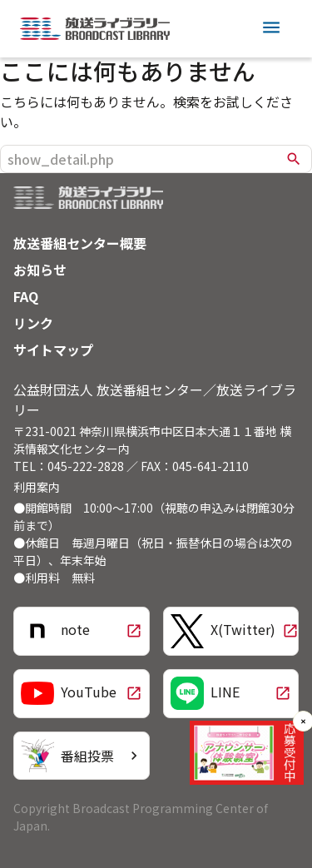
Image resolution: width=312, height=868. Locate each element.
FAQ (26, 296)
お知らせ (40, 270)
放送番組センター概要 (80, 243)
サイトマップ (53, 350)
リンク (33, 323)
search (294, 159)
